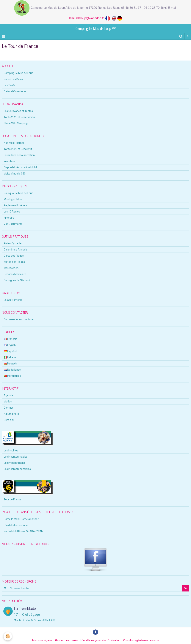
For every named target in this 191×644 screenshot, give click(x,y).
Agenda (8, 395)
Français (10, 339)
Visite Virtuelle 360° (15, 174)
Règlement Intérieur (15, 205)
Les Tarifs (10, 85)
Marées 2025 (11, 268)
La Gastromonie (13, 300)
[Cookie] (8, 636)
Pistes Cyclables (13, 243)
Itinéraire (9, 218)
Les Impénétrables (15, 463)
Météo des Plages (14, 262)
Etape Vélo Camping (16, 123)
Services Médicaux (15, 274)
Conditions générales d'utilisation (101, 640)
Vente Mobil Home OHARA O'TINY (24, 531)
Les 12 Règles (12, 212)
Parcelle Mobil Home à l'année (21, 519)
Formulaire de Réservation (19, 155)
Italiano (10, 357)
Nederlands (12, 370)
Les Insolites (11, 451)
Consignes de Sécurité (17, 280)
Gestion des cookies (67, 640)
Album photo (11, 414)
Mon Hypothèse (13, 199)
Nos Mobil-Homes (14, 143)
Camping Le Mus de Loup (18, 73)
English (10, 345)
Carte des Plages (14, 256)
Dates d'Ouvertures (15, 91)
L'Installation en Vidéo (17, 525)
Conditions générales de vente (141, 640)
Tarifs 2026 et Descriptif (18, 149)
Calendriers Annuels (16, 250)
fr (188, 36)
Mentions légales (42, 640)
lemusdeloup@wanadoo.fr (87, 18)
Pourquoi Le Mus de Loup (18, 193)
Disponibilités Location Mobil (20, 167)
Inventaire (10, 161)
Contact (8, 408)
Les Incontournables (16, 457)
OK (186, 588)
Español (10, 351)
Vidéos (8, 402)
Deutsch (10, 364)
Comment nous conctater (19, 319)
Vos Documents (13, 224)
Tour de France (12, 499)
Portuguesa (12, 376)
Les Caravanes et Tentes (18, 111)
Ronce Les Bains (13, 79)
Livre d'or (9, 420)
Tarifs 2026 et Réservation (19, 117)
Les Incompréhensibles (17, 469)
